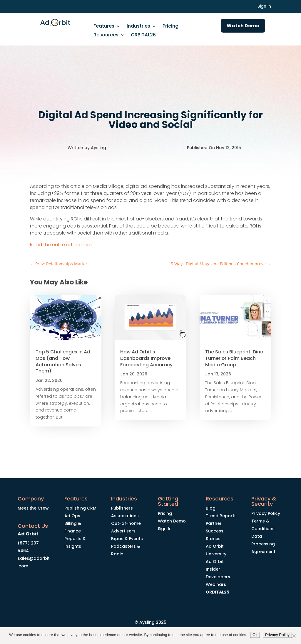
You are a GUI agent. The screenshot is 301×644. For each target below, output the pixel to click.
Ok (255, 635)
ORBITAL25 (218, 592)
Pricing (170, 27)
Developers (218, 577)
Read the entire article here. (61, 245)
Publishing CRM (80, 508)
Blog (211, 508)
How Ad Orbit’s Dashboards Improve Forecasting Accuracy (146, 358)
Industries (138, 27)
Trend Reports (221, 516)
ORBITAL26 (143, 36)
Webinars (216, 584)
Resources (106, 36)
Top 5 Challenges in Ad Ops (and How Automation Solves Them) (63, 361)
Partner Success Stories (215, 531)
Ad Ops (72, 516)
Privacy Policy (266, 513)
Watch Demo (243, 26)
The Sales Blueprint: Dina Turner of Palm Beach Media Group (234, 358)
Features (104, 27)
